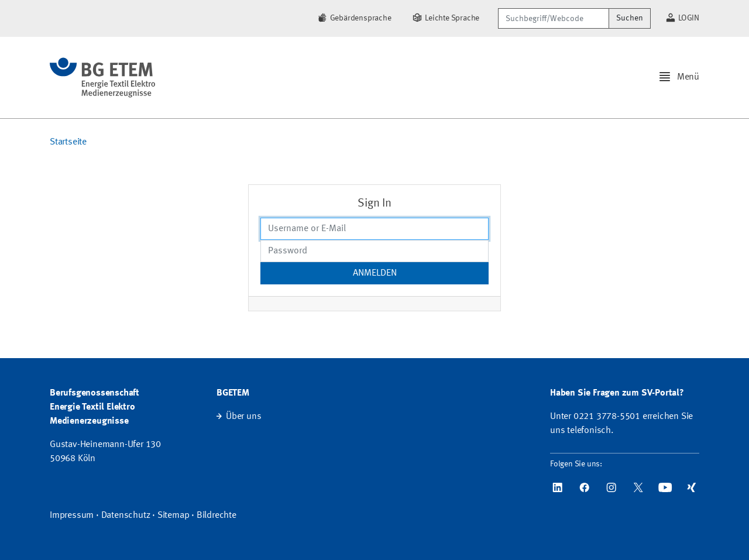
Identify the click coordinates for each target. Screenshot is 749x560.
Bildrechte (217, 516)
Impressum (72, 516)
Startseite (68, 142)
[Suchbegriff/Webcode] (554, 18)
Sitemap (173, 516)
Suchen (630, 18)
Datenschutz (126, 516)
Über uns (243, 417)
